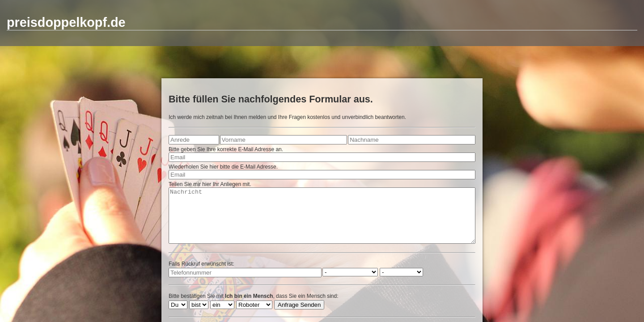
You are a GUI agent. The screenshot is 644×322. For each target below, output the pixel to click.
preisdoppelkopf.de (66, 22)
